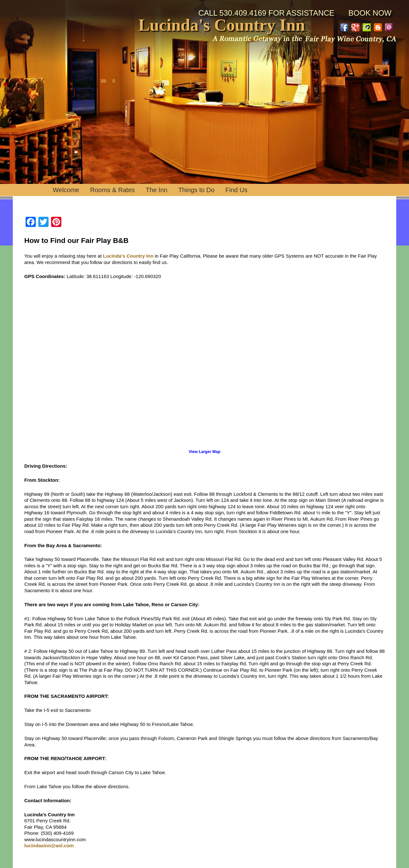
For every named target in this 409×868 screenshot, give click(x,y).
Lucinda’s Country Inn (128, 256)
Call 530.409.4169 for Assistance (266, 13)
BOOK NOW (370, 13)
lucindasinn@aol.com (49, 845)
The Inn (157, 190)
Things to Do (196, 190)
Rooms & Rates (112, 190)
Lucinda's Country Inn (222, 25)
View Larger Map (204, 452)
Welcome (66, 190)
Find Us (236, 190)
